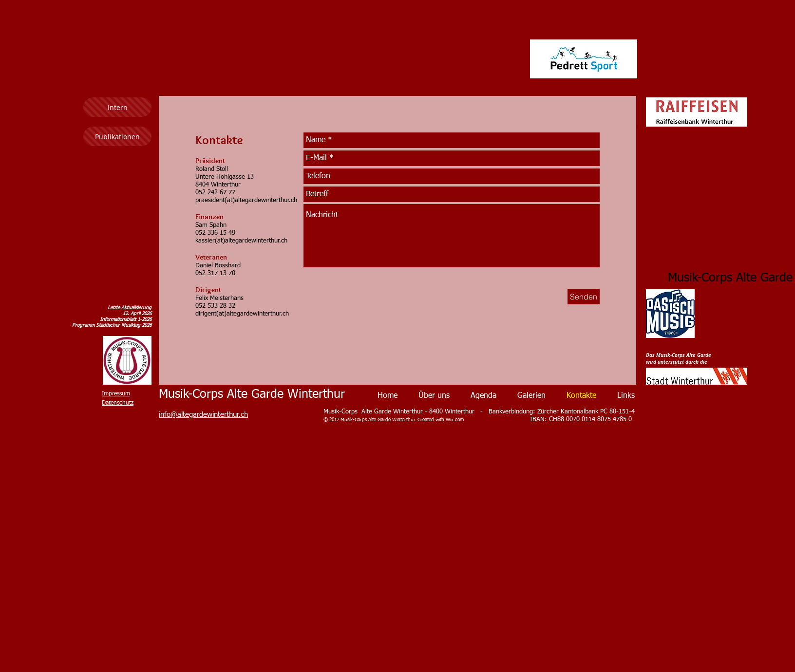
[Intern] (117, 107)
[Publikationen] (117, 136)
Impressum (116, 394)
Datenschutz (118, 403)
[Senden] (584, 297)
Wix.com (455, 420)
